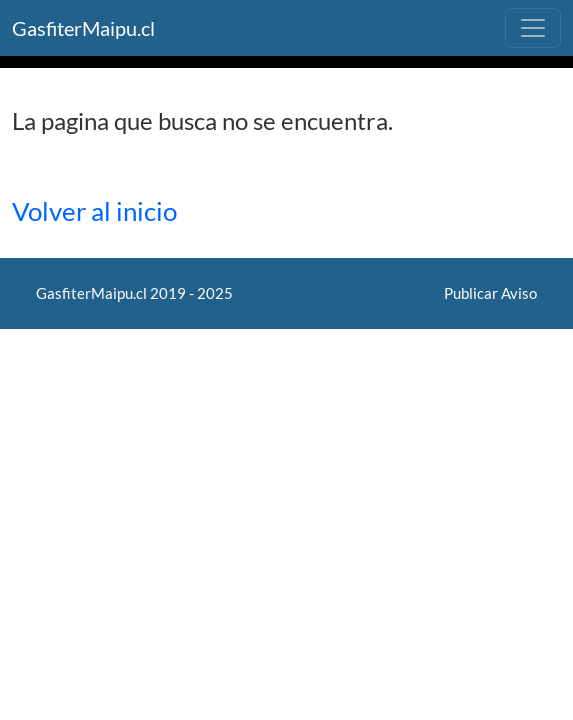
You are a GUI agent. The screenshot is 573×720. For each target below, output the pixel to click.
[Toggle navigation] (533, 28)
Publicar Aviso (490, 293)
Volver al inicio (94, 211)
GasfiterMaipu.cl (83, 28)
